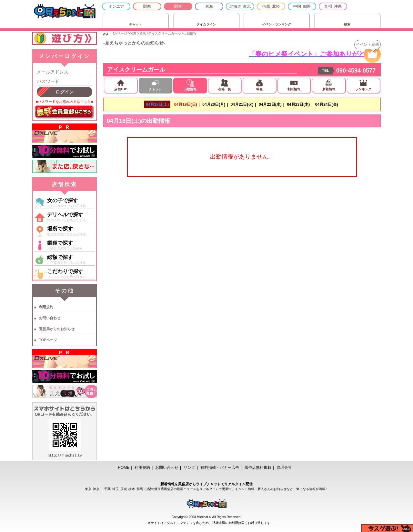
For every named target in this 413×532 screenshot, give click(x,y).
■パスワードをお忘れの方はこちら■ (65, 102)
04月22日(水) (270, 104)
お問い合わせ (50, 318)
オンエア (116, 6)
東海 (209, 6)
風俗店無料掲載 (258, 468)
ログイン (65, 92)
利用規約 (46, 307)
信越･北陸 (271, 6)
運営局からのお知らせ (57, 329)
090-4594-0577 (356, 71)
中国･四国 (302, 6)
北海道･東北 (240, 6)
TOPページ (48, 340)
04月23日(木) (298, 104)
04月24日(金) (327, 104)
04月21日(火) (242, 104)
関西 (147, 6)
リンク (189, 468)
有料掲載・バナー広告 (220, 468)
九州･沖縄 (333, 6)
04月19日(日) (186, 104)
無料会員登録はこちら (65, 112)
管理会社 (284, 468)
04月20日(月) (214, 104)
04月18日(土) (157, 104)
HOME (124, 468)
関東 (178, 6)
